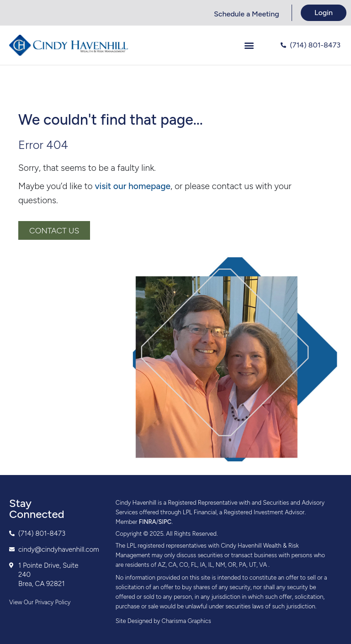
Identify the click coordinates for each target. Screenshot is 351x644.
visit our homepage (133, 186)
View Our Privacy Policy (40, 602)
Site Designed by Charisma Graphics (163, 621)
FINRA (148, 522)
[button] (249, 45)
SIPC (165, 522)
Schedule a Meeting (247, 14)
